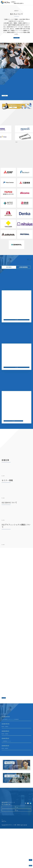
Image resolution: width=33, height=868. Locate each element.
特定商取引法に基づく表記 (9, 860)
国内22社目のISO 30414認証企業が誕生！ (13, 755)
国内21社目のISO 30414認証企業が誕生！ (13, 769)
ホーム (3, 854)
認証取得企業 (27, 864)
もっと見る (17, 39)
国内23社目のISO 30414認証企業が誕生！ (13, 748)
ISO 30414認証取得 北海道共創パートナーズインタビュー (16, 762)
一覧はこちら (17, 147)
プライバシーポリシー (7, 857)
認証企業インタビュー (27, 858)
